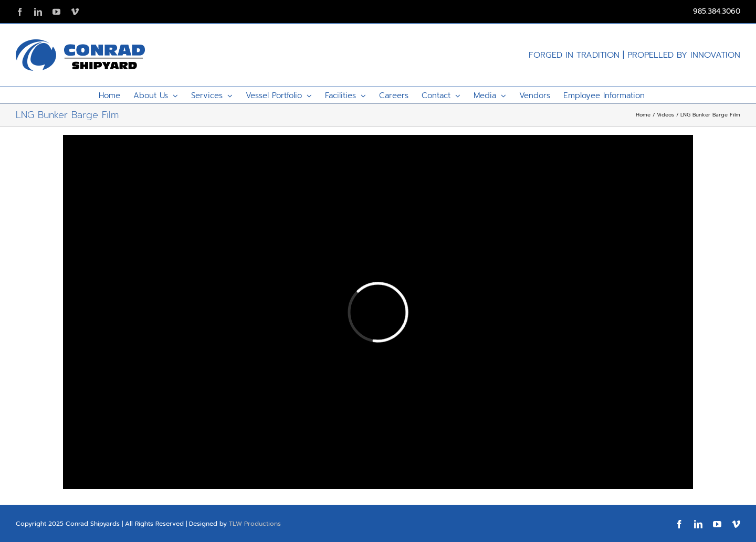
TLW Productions (255, 524)
